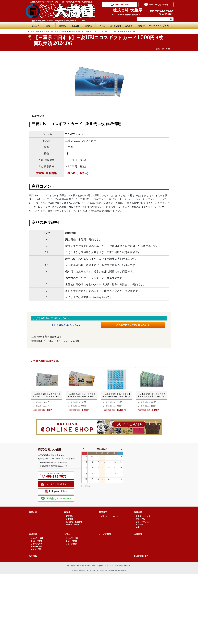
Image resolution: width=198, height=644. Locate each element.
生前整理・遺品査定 (74, 534)
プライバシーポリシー (108, 578)
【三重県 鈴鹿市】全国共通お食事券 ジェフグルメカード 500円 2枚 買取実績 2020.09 (46, 398)
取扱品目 (75, 26)
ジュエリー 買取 (37, 551)
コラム (102, 26)
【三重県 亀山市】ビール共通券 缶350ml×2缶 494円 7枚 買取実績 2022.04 (82, 398)
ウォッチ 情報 (71, 556)
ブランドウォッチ (143, 534)
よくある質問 (116, 26)
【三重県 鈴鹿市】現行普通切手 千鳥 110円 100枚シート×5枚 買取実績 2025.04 (116, 398)
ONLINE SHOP (155, 26)
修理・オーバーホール (110, 529)
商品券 (63, 31)
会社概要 (129, 26)
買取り (49, 26)
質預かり (35, 26)
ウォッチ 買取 (36, 556)
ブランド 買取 (36, 554)
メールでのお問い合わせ (158, 4)
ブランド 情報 (71, 554)
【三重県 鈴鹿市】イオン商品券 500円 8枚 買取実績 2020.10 (152, 397)
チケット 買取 (36, 562)
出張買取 (69, 532)
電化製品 (139, 537)
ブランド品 (140, 532)
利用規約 (118, 578)
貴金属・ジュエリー (144, 529)
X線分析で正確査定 (73, 537)
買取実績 (89, 26)
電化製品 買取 (36, 559)
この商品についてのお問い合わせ (133, 326)
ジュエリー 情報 (72, 551)
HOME (31, 31)
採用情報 (142, 26)
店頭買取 (69, 529)
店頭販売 (62, 26)
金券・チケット (52, 31)
